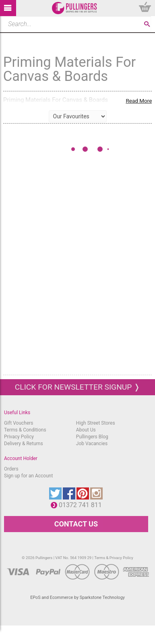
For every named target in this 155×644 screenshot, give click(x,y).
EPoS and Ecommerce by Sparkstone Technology (77, 598)
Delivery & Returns (24, 444)
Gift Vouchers (19, 423)
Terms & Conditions (25, 430)
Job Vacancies (92, 444)
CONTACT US (76, 524)
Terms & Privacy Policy (114, 558)
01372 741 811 (82, 505)
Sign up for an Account (28, 476)
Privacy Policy (19, 437)
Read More (139, 101)
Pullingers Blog (92, 437)
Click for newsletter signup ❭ (77, 387)
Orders (11, 469)
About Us (86, 430)
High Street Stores (96, 423)
